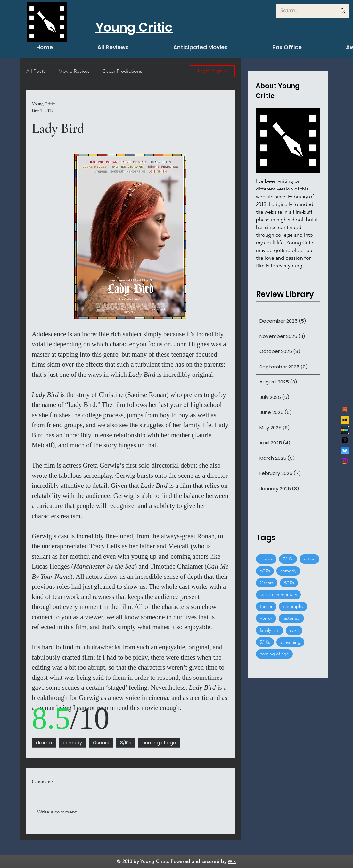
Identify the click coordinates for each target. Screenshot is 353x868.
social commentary (278, 594)
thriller (266, 606)
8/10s (126, 743)
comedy (72, 743)
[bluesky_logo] (345, 451)
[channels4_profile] (345, 420)
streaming (290, 642)
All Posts (36, 71)
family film (270, 630)
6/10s (265, 571)
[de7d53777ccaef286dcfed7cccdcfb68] (345, 430)
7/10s (288, 559)
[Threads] (345, 440)
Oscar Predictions (122, 71)
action (309, 559)
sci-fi (294, 630)
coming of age (159, 743)
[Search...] (304, 11)
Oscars (101, 743)
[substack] (345, 409)
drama (44, 743)
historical (291, 618)
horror (266, 618)
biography (293, 606)
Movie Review (74, 71)
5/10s (265, 642)
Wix (232, 861)
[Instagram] (345, 461)
